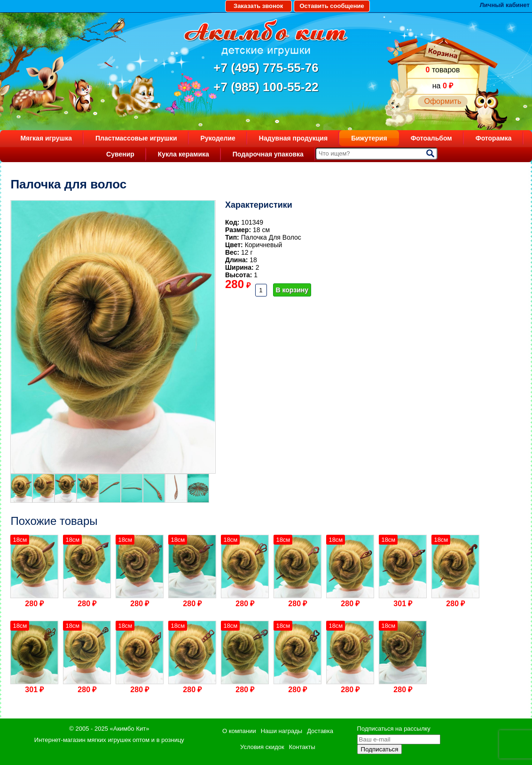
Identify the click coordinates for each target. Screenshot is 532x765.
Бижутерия (369, 138)
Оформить (442, 101)
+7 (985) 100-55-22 (266, 87)
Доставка (320, 731)
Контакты (302, 747)
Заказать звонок (258, 6)
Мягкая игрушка (46, 138)
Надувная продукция (293, 138)
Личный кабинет (505, 5)
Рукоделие (218, 138)
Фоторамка (494, 138)
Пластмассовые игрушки (136, 138)
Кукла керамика (184, 154)
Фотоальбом (431, 138)
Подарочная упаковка (268, 154)
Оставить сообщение (332, 6)
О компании (239, 731)
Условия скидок (262, 747)
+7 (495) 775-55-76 (266, 68)
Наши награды (282, 731)
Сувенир (120, 154)
